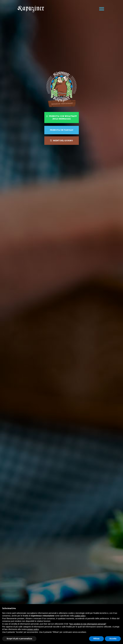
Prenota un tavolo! (62, 130)
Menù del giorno (62, 141)
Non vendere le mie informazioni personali (87, 624)
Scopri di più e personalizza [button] (19, 639)
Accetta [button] (113, 639)
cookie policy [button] (80, 616)
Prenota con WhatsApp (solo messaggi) (62, 117)
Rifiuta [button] (96, 639)
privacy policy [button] (33, 629)
